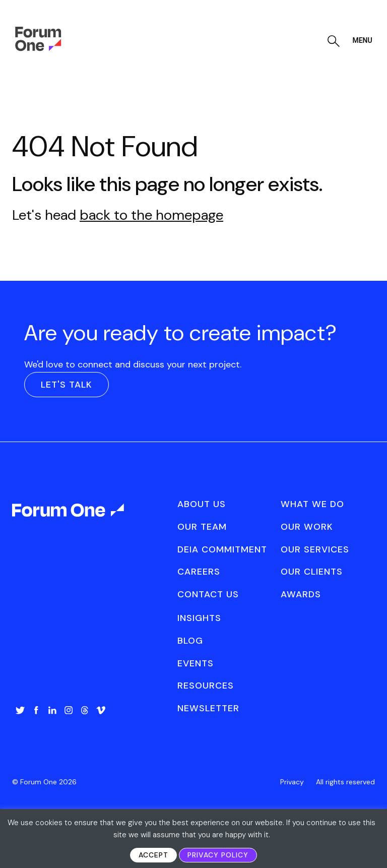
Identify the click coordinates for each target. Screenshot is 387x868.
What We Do (312, 504)
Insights (199, 618)
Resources (206, 686)
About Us (202, 504)
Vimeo (101, 710)
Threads (85, 710)
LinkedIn (52, 710)
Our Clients (312, 572)
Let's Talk (67, 385)
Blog (190, 641)
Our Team (202, 527)
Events (196, 663)
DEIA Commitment (222, 549)
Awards (301, 594)
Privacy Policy (218, 855)
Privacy (292, 782)
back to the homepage (151, 215)
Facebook (36, 710)
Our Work (307, 527)
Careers (199, 572)
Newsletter (208, 708)
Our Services (315, 549)
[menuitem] (20, 720)
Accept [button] (153, 855)
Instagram (69, 710)
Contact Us (208, 594)
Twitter (20, 710)
